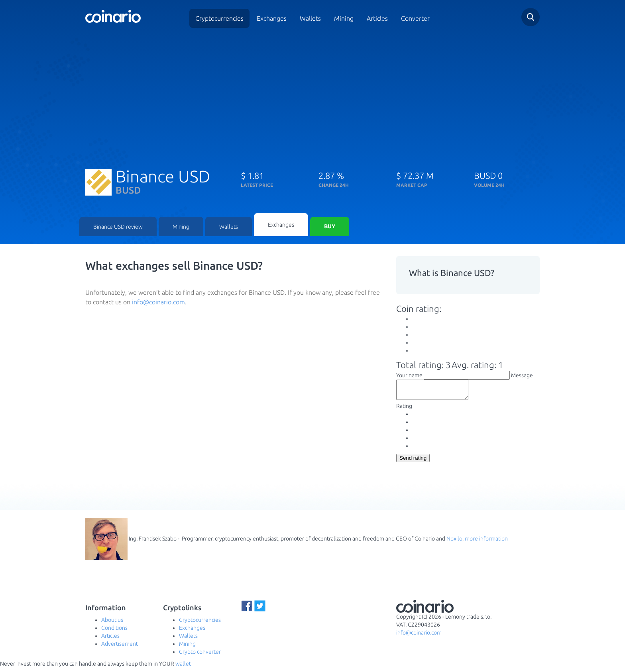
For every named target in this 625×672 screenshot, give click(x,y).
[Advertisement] (312, 95)
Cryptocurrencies (219, 18)
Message (522, 376)
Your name (409, 376)
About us (112, 624)
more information (486, 543)
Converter (415, 18)
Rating (404, 410)
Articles (377, 18)
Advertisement (120, 648)
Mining (344, 18)
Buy (330, 227)
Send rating (413, 462)
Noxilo (454, 543)
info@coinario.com (158, 302)
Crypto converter (200, 656)
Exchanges (272, 18)
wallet (183, 668)
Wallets (310, 18)
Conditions (114, 632)
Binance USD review (118, 227)
